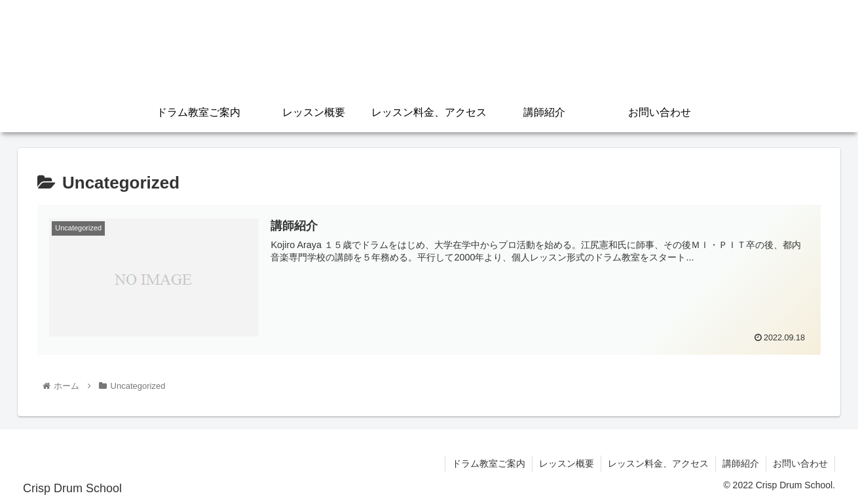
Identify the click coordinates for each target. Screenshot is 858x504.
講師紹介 (741, 463)
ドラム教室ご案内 (489, 463)
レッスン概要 (567, 463)
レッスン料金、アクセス (658, 463)
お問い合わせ (800, 463)
